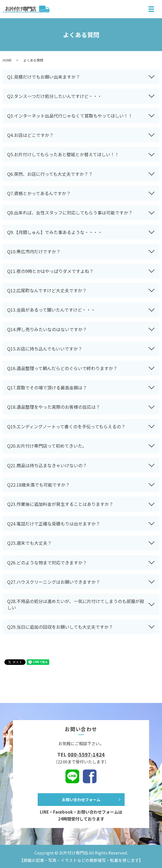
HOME (7, 60)
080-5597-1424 (86, 754)
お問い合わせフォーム (81, 800)
